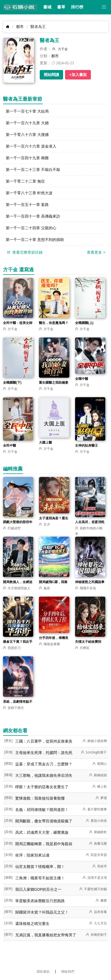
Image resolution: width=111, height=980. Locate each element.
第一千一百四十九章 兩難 (27, 158)
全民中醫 (10, 446)
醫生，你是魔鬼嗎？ (54, 323)
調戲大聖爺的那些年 (18, 522)
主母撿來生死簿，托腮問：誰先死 (44, 753)
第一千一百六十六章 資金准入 (31, 146)
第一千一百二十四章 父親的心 (31, 228)
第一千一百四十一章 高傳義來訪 (33, 216)
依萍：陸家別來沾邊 (32, 855)
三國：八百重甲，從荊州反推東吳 (44, 741)
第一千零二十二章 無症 (25, 181)
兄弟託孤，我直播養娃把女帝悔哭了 (46, 935)
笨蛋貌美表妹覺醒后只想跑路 (40, 901)
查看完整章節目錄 (24, 252)
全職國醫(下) (12, 383)
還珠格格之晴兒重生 (32, 924)
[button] (104, 7)
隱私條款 (43, 972)
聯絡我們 (68, 972)
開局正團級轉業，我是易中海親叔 (44, 844)
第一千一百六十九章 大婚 (27, 123)
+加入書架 (78, 75)
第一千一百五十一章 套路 (27, 205)
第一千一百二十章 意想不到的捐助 (35, 240)
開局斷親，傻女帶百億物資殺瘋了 (44, 821)
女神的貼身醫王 (87, 446)
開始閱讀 (51, 75)
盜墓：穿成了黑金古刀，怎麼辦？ (44, 764)
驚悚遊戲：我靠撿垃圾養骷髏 (40, 798)
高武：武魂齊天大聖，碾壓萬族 (42, 832)
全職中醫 (82, 379)
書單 (61, 7)
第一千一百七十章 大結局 (27, 111)
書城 (47, 7)
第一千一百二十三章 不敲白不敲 (33, 170)
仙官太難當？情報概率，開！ (40, 867)
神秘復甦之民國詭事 (90, 582)
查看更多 (96, 252)
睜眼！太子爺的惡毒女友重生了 (42, 787)
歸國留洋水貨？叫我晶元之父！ (42, 912)
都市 (20, 27)
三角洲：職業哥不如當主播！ (40, 878)
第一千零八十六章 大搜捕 (27, 135)
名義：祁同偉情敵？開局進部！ (42, 810)
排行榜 (77, 7)
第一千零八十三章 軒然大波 (29, 193)
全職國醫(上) (84, 323)
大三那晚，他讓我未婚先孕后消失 (44, 775)
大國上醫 (45, 443)
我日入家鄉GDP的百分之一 (38, 889)
